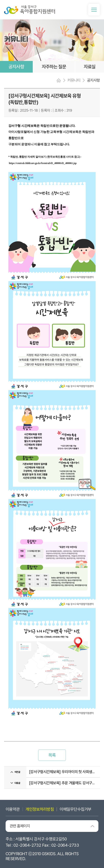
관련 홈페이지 (20, 826)
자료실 (90, 67)
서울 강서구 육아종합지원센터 (30, 10)
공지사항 (16, 67)
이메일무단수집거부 (75, 809)
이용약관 (13, 809)
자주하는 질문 (54, 67)
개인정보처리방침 (40, 809)
